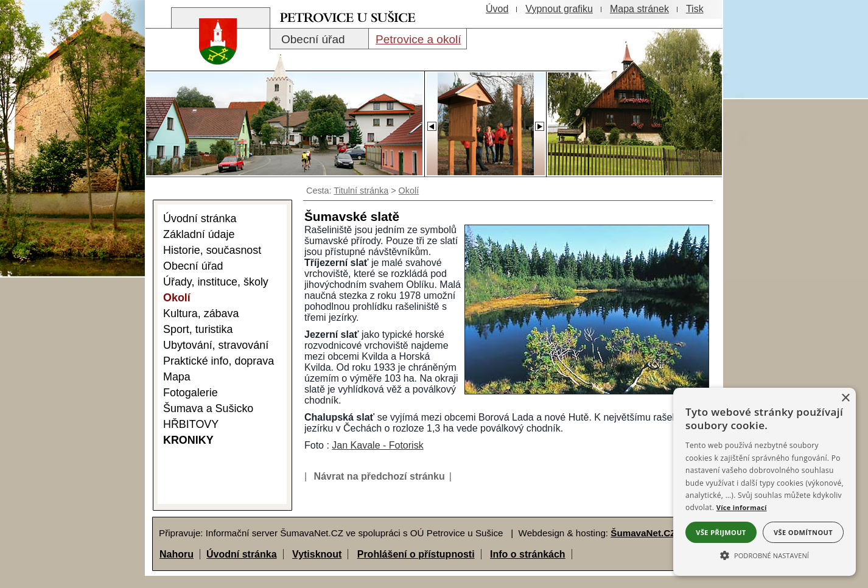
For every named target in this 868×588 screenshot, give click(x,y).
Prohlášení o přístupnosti (416, 554)
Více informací (742, 507)
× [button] (845, 398)
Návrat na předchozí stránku (380, 476)
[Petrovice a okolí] (418, 39)
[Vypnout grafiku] (559, 9)
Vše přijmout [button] (721, 532)
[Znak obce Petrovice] (212, 58)
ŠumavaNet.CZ (643, 533)
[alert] (765, 482)
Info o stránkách (528, 554)
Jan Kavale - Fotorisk (377, 445)
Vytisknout (317, 554)
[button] (765, 555)
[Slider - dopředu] (539, 123)
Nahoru (177, 554)
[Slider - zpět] (431, 123)
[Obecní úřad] (319, 39)
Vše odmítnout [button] (803, 532)
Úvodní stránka (242, 554)
